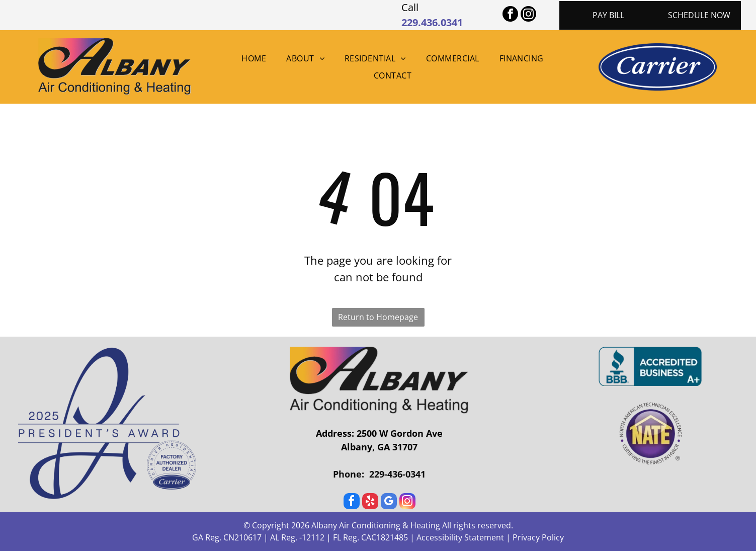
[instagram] (528, 15)
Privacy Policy (538, 537)
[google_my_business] (389, 502)
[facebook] (510, 15)
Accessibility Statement (460, 537)
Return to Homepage (378, 317)
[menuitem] (254, 58)
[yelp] (370, 502)
